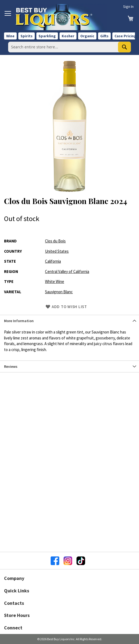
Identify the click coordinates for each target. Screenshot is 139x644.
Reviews (11, 366)
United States (57, 251)
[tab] (69, 321)
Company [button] (14, 578)
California (53, 261)
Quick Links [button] (17, 591)
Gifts (104, 36)
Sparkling (47, 36)
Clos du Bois (55, 241)
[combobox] (69, 47)
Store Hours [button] (17, 615)
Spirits (27, 36)
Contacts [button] (14, 603)
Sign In (128, 6)
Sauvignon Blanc (59, 292)
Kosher (68, 36)
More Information (19, 321)
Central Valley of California (67, 271)
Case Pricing (125, 36)
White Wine (55, 281)
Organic (87, 36)
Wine (10, 36)
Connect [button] (13, 628)
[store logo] (61, 17)
